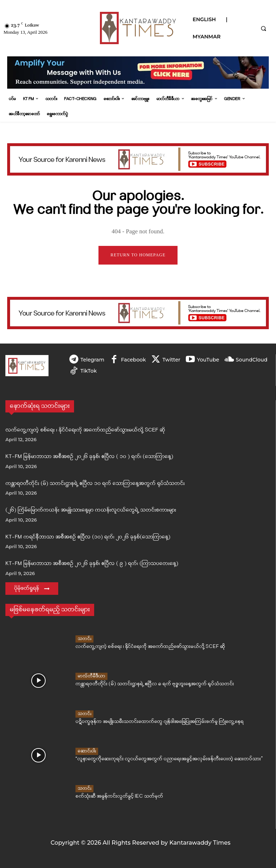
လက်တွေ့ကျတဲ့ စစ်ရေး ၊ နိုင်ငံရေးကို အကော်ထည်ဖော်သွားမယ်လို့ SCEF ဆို (85, 430)
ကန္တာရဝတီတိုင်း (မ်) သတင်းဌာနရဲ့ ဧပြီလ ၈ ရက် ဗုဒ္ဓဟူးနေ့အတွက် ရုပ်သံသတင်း (141, 684)
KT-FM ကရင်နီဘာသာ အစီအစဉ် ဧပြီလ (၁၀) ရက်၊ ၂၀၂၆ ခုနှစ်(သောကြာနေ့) (88, 537)
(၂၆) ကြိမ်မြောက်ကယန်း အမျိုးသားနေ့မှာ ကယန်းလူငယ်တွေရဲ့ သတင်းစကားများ (91, 510)
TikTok (89, 371)
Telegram (92, 360)
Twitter (171, 360)
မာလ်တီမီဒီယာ (91, 676)
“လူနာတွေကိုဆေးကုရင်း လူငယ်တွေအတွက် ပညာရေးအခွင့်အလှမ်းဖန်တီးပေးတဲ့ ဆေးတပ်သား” (153, 759)
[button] (263, 28)
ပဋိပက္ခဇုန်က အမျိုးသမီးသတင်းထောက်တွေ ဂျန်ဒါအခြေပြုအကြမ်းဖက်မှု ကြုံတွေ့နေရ (145, 722)
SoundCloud (251, 360)
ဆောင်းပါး (87, 752)
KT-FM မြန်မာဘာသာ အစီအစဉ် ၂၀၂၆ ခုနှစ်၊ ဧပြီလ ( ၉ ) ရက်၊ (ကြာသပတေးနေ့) (92, 564)
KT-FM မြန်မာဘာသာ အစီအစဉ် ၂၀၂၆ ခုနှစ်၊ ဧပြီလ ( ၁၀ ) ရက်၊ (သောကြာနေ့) (89, 457)
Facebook (133, 360)
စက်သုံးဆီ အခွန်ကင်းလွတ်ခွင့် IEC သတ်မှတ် (112, 796)
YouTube (208, 360)
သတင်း (84, 639)
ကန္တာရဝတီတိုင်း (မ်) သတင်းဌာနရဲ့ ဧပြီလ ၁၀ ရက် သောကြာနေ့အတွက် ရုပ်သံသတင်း (95, 483)
